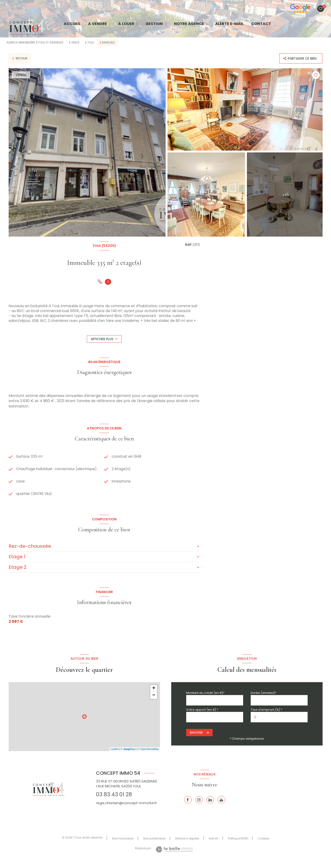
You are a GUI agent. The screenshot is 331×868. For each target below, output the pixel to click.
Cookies (263, 845)
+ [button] (154, 695)
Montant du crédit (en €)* (205, 699)
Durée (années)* (263, 699)
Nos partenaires (154, 845)
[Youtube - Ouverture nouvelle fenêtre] (221, 806)
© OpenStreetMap (148, 756)
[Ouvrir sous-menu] (111, 24)
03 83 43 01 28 (114, 801)
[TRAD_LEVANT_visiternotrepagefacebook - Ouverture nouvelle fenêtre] (188, 806)
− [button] (154, 702)
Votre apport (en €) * (202, 716)
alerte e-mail (229, 24)
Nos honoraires (123, 845)
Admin (214, 845)
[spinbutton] (279, 724)
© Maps (128, 756)
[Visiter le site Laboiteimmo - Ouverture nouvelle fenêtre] (174, 856)
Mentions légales (187, 845)
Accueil (72, 24)
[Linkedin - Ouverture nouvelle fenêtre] (210, 806)
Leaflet (115, 756)
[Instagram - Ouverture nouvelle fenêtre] (199, 806)
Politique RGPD (238, 845)
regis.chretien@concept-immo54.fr (126, 809)
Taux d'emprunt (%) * (266, 716)
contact (261, 24)
